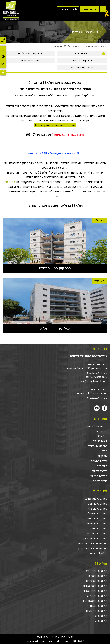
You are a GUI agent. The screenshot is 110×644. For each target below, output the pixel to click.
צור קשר (102, 456)
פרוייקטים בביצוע (82, 60)
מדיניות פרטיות (99, 476)
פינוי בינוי (102, 466)
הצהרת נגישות (99, 471)
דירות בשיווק (80, 53)
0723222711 (95, 373)
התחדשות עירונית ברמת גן (93, 549)
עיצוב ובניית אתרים (48, 641)
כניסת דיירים (100, 481)
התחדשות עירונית (97, 446)
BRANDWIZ (78, 641)
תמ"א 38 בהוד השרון (96, 591)
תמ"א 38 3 (101, 621)
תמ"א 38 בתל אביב (96, 571)
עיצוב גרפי (65, 641)
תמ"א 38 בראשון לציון (95, 601)
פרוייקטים (80, 46)
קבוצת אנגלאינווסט (98, 46)
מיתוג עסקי (31, 641)
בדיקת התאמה (89, 9)
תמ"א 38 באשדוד (97, 554)
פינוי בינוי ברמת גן (97, 504)
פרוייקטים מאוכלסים (30, 53)
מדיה (104, 451)
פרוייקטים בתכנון (30, 60)
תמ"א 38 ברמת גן (98, 576)
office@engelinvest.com (92, 381)
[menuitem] (82, 53)
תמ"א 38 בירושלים (97, 611)
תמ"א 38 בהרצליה (63, 46)
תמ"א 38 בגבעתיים (97, 581)
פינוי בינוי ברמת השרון (95, 539)
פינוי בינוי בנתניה (98, 529)
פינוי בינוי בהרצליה (97, 509)
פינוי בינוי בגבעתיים (96, 519)
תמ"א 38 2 (101, 616)
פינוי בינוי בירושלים (96, 514)
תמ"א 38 (10, 182)
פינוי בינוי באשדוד (97, 534)
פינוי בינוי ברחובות (97, 524)
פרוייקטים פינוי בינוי (82, 67)
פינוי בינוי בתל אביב (96, 499)
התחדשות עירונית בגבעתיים (92, 544)
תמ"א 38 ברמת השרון (95, 586)
